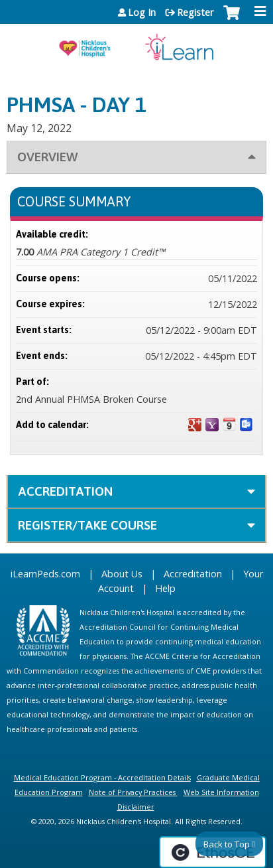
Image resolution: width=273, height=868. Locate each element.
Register (195, 13)
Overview (47, 157)
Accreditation (65, 491)
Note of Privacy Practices (132, 792)
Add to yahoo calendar (212, 425)
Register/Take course (87, 525)
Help (165, 588)
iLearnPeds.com (45, 574)
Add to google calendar (195, 425)
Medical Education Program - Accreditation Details (102, 777)
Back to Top (227, 844)
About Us (122, 574)
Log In (142, 13)
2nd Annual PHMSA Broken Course (91, 399)
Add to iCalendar (229, 424)
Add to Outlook (246, 425)
